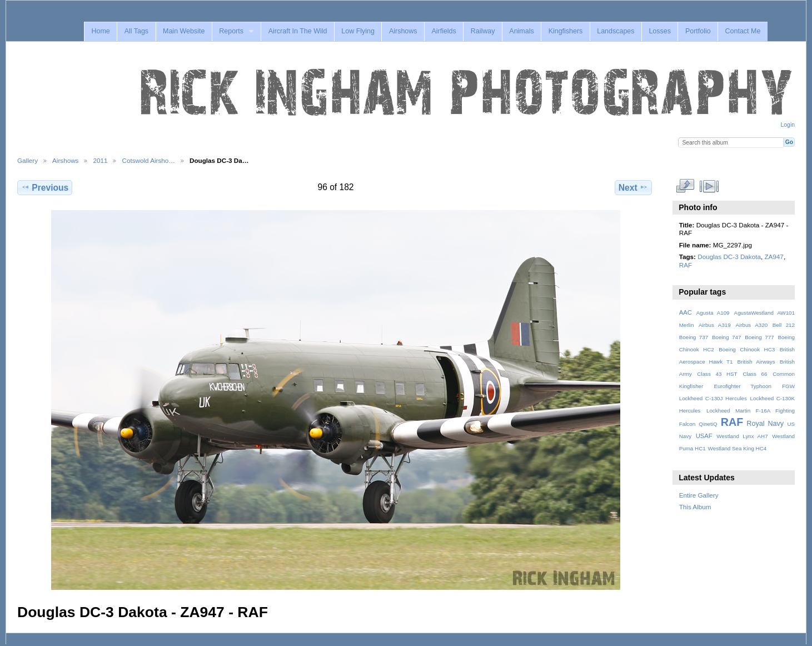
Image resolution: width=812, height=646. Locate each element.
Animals (521, 31)
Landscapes (616, 31)
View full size (685, 186)
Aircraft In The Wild (298, 31)
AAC (686, 312)
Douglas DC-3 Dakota (729, 257)
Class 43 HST (717, 374)
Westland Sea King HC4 (738, 448)
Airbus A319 (715, 325)
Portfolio (698, 31)
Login (788, 125)
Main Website (184, 31)
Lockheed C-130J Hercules (713, 398)
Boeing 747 (727, 337)
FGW (788, 386)
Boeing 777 (759, 337)
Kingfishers (566, 31)
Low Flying (358, 31)
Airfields (444, 31)
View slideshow (709, 186)
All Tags (136, 31)
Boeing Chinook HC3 (747, 349)
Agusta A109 (713, 313)
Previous (45, 187)
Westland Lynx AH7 (742, 436)
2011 (100, 160)
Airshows (403, 31)
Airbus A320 (751, 325)
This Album (695, 507)
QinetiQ (708, 424)
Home (100, 31)
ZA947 (774, 257)
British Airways (756, 362)
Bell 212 (784, 325)
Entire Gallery (699, 495)
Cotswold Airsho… (148, 160)
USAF (704, 436)
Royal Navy (765, 424)
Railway (483, 31)
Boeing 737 (694, 337)
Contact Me (743, 31)
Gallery (28, 160)
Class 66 (755, 374)
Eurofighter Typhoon (742, 386)
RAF (686, 265)
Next (633, 187)
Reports (231, 31)
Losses (660, 31)
